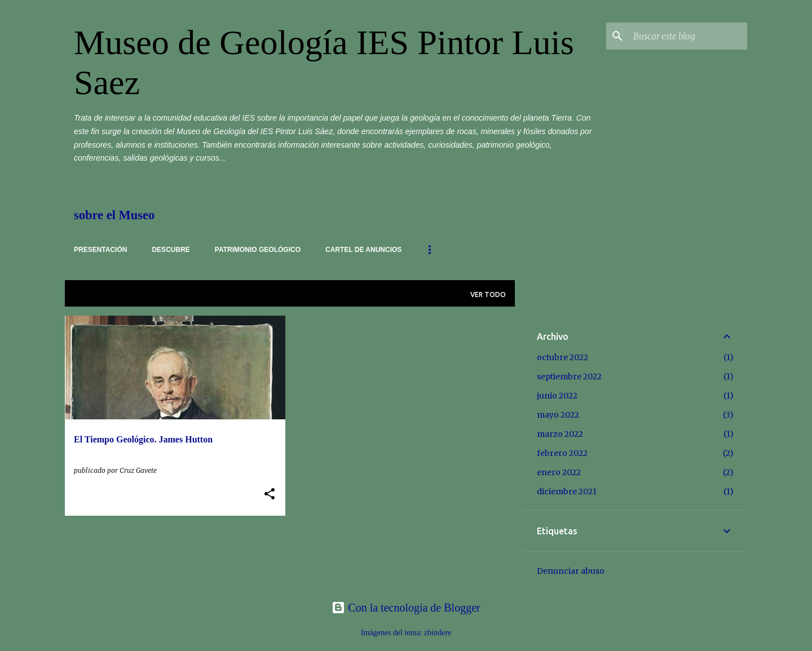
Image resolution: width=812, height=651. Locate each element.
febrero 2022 (562, 453)
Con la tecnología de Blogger (406, 608)
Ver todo (488, 294)
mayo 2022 (558, 415)
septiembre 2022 (569, 377)
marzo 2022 (560, 434)
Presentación (100, 250)
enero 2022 (559, 472)
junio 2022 (557, 396)
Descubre (171, 250)
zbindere (438, 633)
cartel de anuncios (363, 250)
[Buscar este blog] (688, 36)
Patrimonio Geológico (258, 250)
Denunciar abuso (571, 571)
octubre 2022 (562, 357)
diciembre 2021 (567, 491)
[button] (270, 495)
